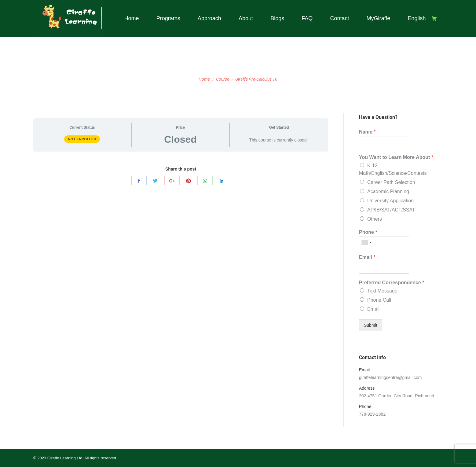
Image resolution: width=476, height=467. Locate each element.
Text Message (382, 291)
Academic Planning (388, 191)
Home (204, 79)
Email (367, 257)
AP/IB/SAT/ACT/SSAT (391, 210)
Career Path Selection (391, 182)
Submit (371, 325)
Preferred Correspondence (392, 283)
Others (375, 219)
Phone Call (379, 300)
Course (223, 79)
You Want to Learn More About (396, 157)
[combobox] (366, 242)
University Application (390, 201)
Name (367, 132)
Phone (368, 232)
